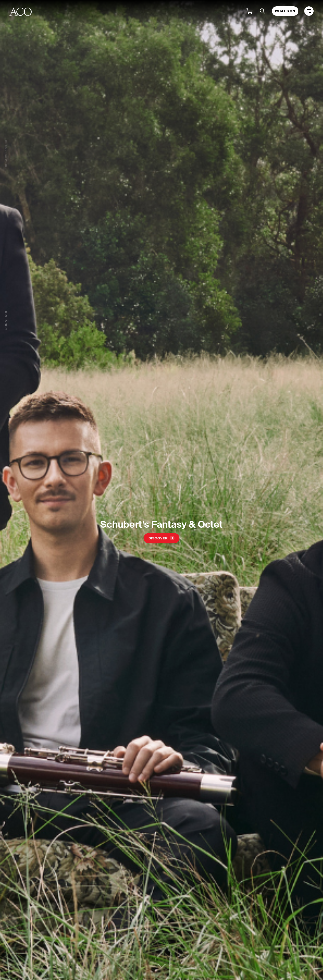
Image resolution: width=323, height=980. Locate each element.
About (54, 12)
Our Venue (6, 274)
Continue (162, 964)
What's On (84, 12)
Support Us (118, 12)
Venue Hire (183, 12)
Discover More (6, 154)
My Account (220, 12)
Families (151, 12)
